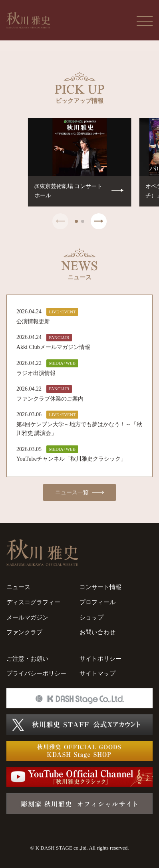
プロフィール (97, 602)
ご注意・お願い (27, 659)
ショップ (91, 617)
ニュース (18, 587)
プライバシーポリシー (36, 674)
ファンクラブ (24, 632)
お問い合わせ (97, 632)
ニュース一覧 (80, 493)
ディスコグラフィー (33, 602)
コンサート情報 (100, 587)
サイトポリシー (100, 659)
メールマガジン (27, 617)
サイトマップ (97, 674)
